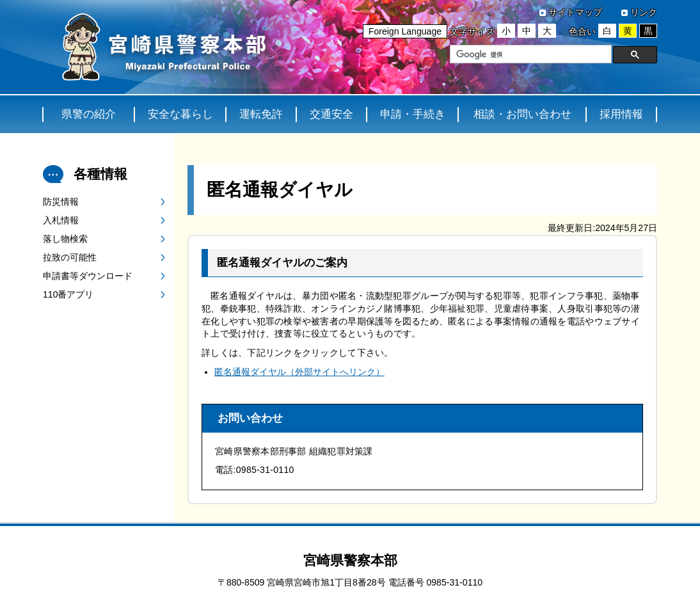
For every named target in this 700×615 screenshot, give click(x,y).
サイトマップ (575, 12)
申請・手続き (413, 114)
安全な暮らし (180, 114)
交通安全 (331, 114)
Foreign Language (405, 31)
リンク (644, 12)
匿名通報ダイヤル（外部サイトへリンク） (299, 372)
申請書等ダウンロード (88, 276)
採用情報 (621, 114)
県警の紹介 (89, 114)
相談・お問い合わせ (522, 114)
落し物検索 (65, 239)
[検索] (529, 54)
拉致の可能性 (70, 257)
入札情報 (61, 220)
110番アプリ (68, 294)
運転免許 (261, 114)
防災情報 (61, 202)
